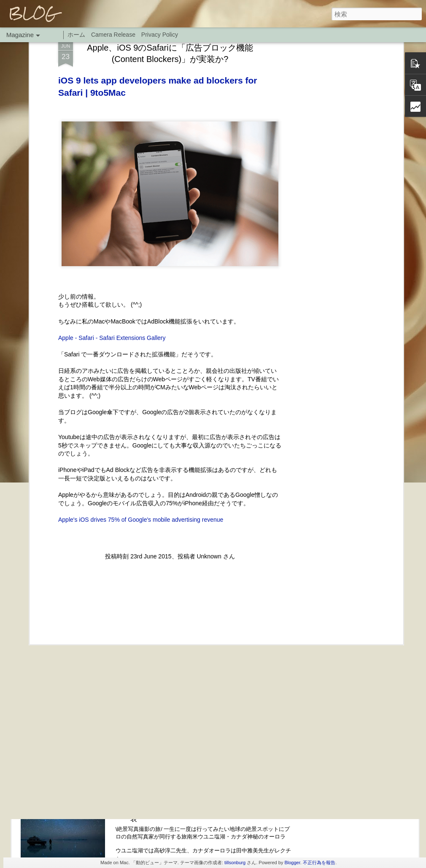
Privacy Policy (160, 35)
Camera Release (113, 35)
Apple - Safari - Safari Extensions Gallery (112, 272)
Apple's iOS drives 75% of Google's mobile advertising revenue (141, 454)
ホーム (76, 35)
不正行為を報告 (319, 863)
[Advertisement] (170, 547)
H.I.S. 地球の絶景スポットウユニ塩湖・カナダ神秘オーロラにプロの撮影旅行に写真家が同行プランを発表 (210, 810)
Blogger (292, 863)
